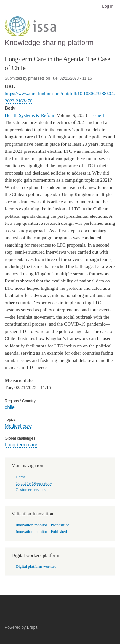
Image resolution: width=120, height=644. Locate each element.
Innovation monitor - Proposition (43, 525)
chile (10, 407)
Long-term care (21, 445)
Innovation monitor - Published (41, 532)
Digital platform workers (36, 567)
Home (21, 477)
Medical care (18, 426)
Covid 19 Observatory (34, 483)
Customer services (31, 490)
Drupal (33, 627)
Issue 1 (98, 115)
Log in (108, 6)
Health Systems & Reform (31, 115)
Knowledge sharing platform (49, 42)
